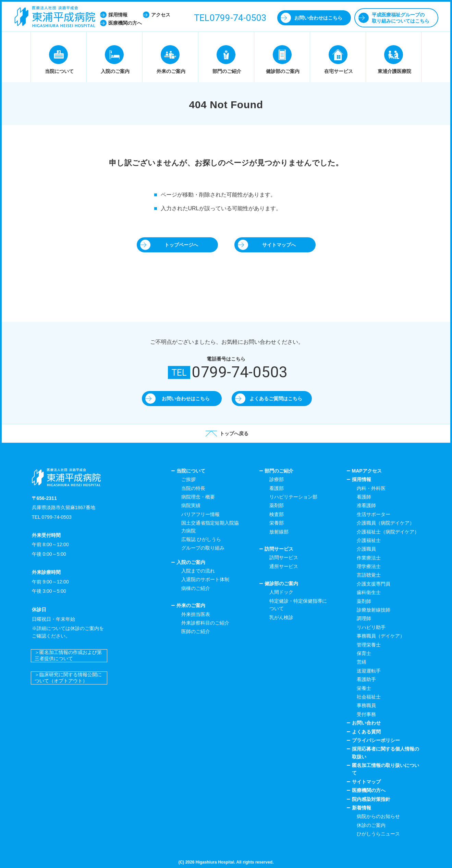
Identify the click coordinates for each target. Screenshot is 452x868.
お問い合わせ (366, 723)
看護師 (364, 497)
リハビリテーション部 (293, 497)
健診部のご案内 (281, 583)
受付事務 (366, 714)
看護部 (277, 488)
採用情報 (362, 479)
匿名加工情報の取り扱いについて (386, 769)
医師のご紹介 (196, 631)
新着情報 (362, 808)
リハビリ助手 (371, 627)
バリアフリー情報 (200, 514)
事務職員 (366, 705)
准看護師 (366, 505)
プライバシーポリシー (376, 740)
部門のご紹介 (279, 471)
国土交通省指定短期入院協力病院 (210, 527)
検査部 (277, 514)
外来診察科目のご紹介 (205, 623)
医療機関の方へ (369, 790)
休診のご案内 (371, 825)
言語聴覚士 (369, 575)
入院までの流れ (198, 571)
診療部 (277, 479)
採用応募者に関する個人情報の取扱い (386, 753)
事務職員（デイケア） (381, 636)
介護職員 (366, 549)
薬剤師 (364, 601)
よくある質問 (366, 732)
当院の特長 (193, 488)
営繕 (362, 662)
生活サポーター (374, 514)
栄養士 (364, 688)
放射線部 (279, 532)
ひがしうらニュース (378, 834)
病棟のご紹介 (196, 588)
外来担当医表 (196, 614)
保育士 (364, 653)
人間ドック (281, 592)
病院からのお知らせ (378, 816)
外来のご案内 (191, 605)
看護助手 (366, 679)
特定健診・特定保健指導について (298, 605)
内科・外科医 (371, 488)
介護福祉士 (369, 540)
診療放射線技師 (374, 610)
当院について (191, 471)
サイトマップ (366, 782)
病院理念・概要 (198, 497)
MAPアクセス (367, 471)
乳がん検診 (281, 617)
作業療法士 (369, 558)
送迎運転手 (369, 671)
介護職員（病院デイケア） (386, 523)
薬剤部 (277, 505)
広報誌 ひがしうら (201, 539)
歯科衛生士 (369, 592)
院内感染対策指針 (371, 799)
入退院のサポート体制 (205, 579)
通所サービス (284, 566)
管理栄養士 (369, 645)
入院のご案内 (191, 562)
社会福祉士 (369, 697)
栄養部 (277, 523)
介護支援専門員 (374, 584)
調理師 (364, 618)
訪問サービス (279, 549)
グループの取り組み (203, 548)
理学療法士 (369, 566)
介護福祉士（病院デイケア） (388, 532)
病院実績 (191, 505)
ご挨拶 (188, 479)
